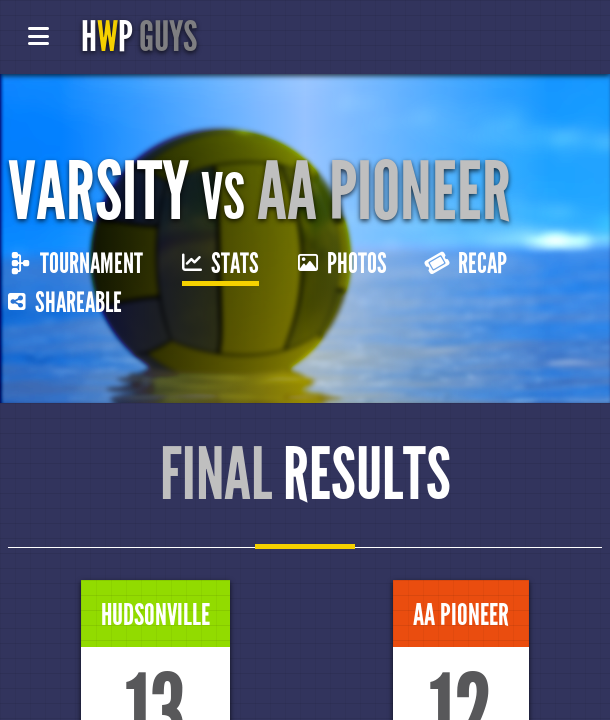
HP (139, 37)
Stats (220, 264)
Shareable (65, 303)
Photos (342, 264)
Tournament (77, 264)
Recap (466, 264)
